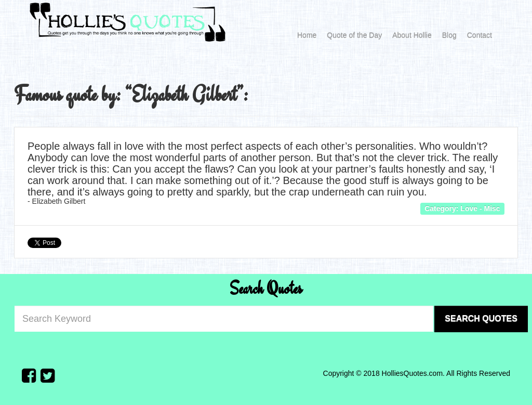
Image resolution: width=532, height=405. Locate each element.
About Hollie (412, 35)
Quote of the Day (354, 35)
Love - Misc (480, 208)
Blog (449, 35)
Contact (480, 35)
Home (307, 35)
